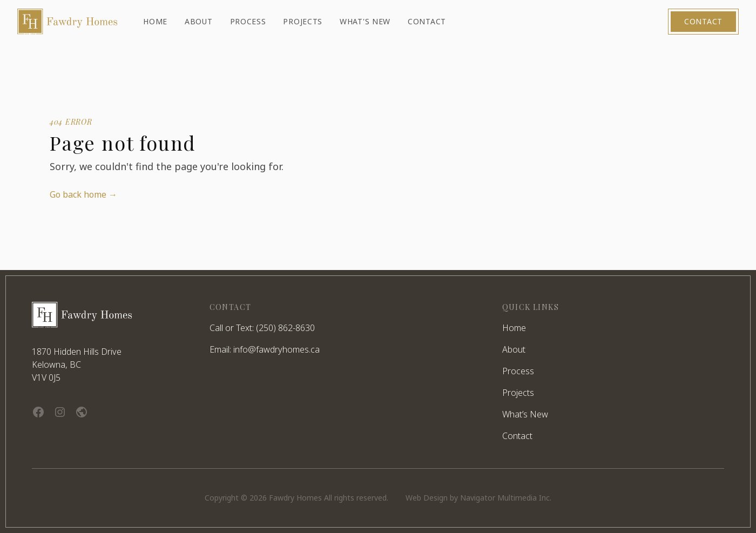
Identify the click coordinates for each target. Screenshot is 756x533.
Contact (703, 21)
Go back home (83, 194)
